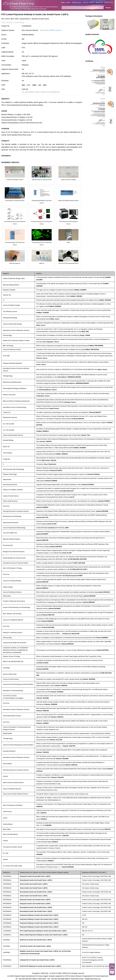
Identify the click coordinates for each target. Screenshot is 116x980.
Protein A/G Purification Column (15, 180)
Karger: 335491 (85, 335)
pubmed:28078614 (56, 547)
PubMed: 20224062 (105, 300)
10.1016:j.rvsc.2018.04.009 (71, 634)
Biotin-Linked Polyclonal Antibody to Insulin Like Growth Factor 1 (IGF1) (44, 935)
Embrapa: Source (70, 402)
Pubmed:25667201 (78, 419)
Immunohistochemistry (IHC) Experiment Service (15, 223)
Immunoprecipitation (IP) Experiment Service (15, 244)
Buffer (68, 242)
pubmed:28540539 (89, 596)
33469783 (39, 807)
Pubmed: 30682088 (51, 704)
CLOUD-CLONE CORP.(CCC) (60, 973)
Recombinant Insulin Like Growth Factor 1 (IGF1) (36, 880)
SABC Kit (42, 263)
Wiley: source (55, 319)
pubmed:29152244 (104, 592)
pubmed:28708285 (54, 609)
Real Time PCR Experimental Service (68, 263)
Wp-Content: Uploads (49, 460)
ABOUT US (99, 3)
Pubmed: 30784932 (57, 692)
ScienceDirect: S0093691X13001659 (69, 377)
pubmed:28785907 (42, 534)
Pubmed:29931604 (68, 644)
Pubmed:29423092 (42, 669)
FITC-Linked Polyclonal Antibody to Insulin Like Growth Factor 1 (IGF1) (43, 931)
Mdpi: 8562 (85, 332)
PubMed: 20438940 (55, 306)
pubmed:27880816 (42, 507)
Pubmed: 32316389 (62, 759)
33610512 (44, 819)
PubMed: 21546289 (42, 313)
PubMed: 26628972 (42, 431)
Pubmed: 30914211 (57, 717)
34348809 (39, 854)
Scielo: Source (41, 365)
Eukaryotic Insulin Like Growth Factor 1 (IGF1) (35, 876)
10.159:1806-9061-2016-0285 (77, 559)
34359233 (51, 861)
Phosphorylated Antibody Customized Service (42, 202)
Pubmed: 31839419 (42, 752)
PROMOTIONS (77, 3)
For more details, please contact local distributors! (41, 92)
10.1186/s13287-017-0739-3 (79, 569)
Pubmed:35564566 (68, 867)
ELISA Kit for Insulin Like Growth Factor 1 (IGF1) (36, 940)
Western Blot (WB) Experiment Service (68, 201)
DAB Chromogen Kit (15, 263)
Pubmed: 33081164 (71, 765)
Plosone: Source (42, 358)
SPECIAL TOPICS (88, 3)
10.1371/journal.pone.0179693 (73, 576)
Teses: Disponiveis (50, 464)
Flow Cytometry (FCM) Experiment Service (69, 223)
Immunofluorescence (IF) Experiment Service (42, 244)
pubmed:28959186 (89, 602)
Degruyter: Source (53, 342)
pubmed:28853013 (42, 588)
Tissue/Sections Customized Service (15, 201)
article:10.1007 (52, 524)
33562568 (48, 825)
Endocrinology (19, 22)
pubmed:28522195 (42, 582)
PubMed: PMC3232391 (92, 350)
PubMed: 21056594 (80, 290)
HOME (63, 3)
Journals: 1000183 (45, 441)
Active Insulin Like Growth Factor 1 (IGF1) (34, 884)
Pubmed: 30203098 (89, 679)
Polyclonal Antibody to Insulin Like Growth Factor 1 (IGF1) (39, 915)
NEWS (68, 3)
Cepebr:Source (54, 408)
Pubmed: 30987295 (42, 711)
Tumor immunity (7, 22)
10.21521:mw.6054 (42, 663)
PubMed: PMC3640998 (96, 346)
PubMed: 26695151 (62, 454)
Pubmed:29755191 (103, 650)
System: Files (86, 435)
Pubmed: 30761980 (42, 698)
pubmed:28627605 (42, 540)
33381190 (66, 836)
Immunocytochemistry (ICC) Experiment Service (42, 223)
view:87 (72, 497)
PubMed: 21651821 (76, 296)
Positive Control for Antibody (68, 180)
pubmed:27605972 (104, 501)
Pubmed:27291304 (94, 474)
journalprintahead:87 (67, 491)
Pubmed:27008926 (51, 481)
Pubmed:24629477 (95, 412)
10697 (67, 528)
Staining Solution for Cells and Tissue (42, 180)
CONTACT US (108, 3)
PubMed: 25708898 (80, 448)
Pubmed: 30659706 (61, 686)
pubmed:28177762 (42, 517)
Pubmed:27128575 (56, 470)
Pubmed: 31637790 (69, 746)
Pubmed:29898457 (102, 638)
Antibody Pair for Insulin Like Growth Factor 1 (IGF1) (37, 960)
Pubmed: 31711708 (56, 740)
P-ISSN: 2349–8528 (79, 563)
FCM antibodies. (66, 76)
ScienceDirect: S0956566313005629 (77, 383)
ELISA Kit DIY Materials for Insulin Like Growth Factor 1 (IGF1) (40, 966)
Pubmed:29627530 (48, 615)
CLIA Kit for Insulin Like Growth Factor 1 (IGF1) (35, 946)
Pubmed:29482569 (47, 621)
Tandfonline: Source (43, 396)
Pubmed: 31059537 (42, 723)
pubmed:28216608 (102, 511)
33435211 (55, 842)
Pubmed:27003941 (88, 485)
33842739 (107, 829)
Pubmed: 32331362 (57, 777)
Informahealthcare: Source (48, 390)
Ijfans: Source (103, 370)
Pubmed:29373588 (48, 627)
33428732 (43, 813)
